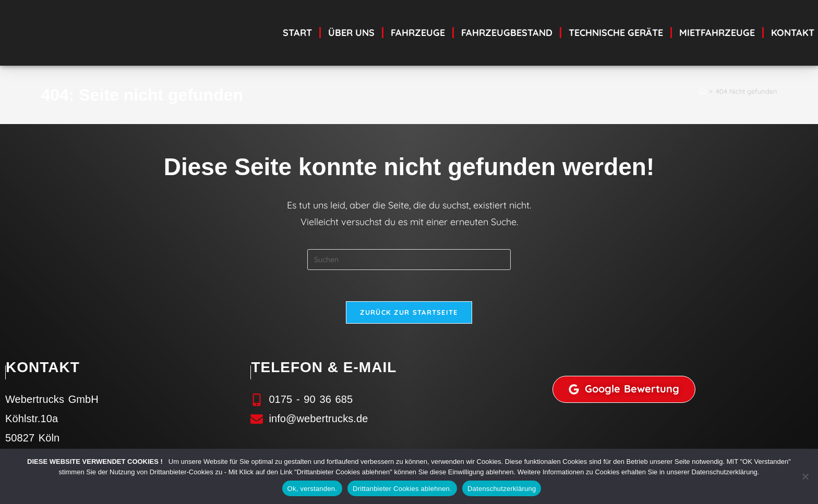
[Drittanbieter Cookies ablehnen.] (805, 476)
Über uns (351, 33)
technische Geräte (616, 33)
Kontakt (793, 33)
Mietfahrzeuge (717, 33)
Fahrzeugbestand (507, 33)
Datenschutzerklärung (502, 489)
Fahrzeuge (418, 33)
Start (297, 33)
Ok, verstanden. (312, 489)
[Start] (702, 91)
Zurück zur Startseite (409, 312)
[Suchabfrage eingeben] (409, 260)
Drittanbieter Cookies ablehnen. (402, 489)
